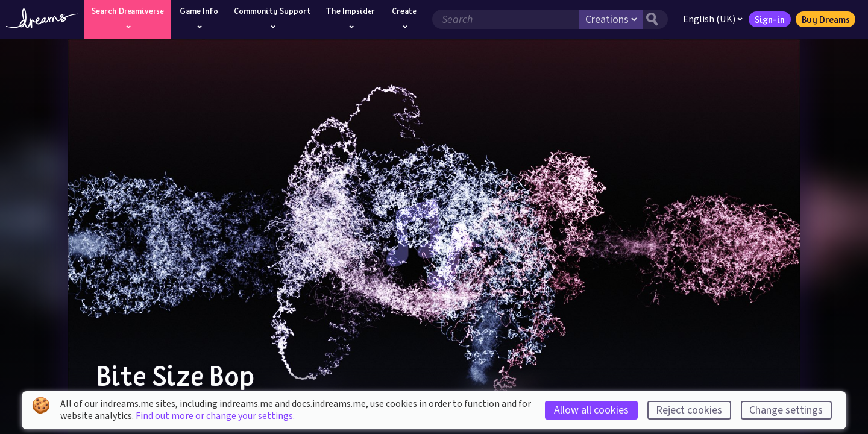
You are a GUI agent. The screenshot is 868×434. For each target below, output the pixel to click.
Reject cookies (689, 410)
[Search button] (655, 19)
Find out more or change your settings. (215, 416)
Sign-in (770, 19)
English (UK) (713, 19)
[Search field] (506, 19)
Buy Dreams (826, 19)
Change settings (786, 410)
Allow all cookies (591, 410)
